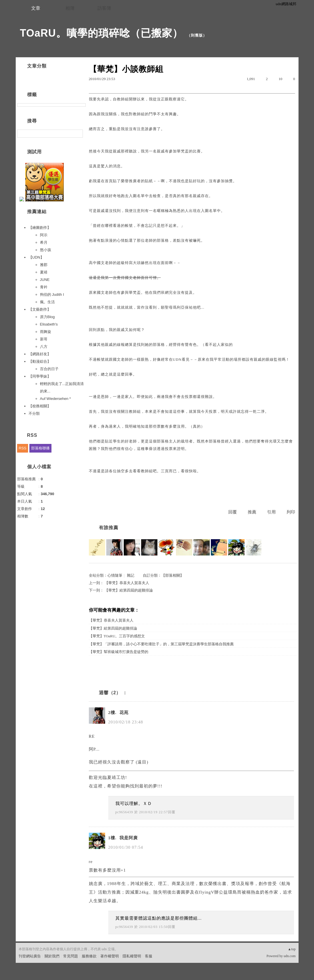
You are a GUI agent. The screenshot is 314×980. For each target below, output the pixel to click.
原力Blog (47, 317)
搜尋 (78, 134)
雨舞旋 (46, 332)
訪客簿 (104, 8)
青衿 (44, 287)
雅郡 (44, 265)
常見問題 (71, 956)
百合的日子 (49, 369)
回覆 (233, 512)
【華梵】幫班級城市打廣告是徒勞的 (119, 652)
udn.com (290, 956)
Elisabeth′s (49, 324)
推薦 (252, 512)
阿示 (44, 235)
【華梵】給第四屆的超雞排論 (129, 590)
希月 (44, 242)
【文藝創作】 (40, 309)
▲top (292, 949)
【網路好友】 (40, 354)
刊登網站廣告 (30, 956)
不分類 (34, 413)
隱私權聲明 (132, 956)
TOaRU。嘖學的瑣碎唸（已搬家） (101, 33)
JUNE (45, 280)
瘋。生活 (47, 302)
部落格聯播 (40, 448)
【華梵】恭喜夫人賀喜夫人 (127, 583)
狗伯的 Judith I (52, 294)
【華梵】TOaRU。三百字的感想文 (117, 636)
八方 (44, 347)
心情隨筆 (115, 575)
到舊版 (197, 35)
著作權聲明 (110, 956)
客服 (149, 956)
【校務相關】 (40, 406)
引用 (271, 512)
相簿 (70, 8)
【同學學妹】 (40, 376)
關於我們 (52, 956)
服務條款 (89, 956)
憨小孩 (46, 250)
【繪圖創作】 (40, 228)
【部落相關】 (173, 575)
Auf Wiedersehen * (55, 399)
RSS (23, 448)
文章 (36, 8)
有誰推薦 (109, 528)
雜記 (131, 575)
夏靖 (44, 272)
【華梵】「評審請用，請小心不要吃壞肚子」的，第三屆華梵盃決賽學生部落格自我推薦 (161, 644)
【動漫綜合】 (40, 361)
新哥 (44, 339)
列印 (291, 512)
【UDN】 (36, 257)
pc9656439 (124, 812)
